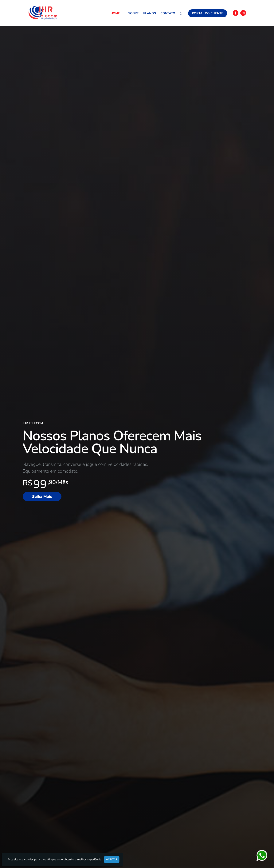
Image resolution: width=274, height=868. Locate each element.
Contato (168, 13)
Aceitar (112, 860)
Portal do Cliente (208, 13)
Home (115, 13)
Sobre (133, 13)
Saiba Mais (42, 496)
